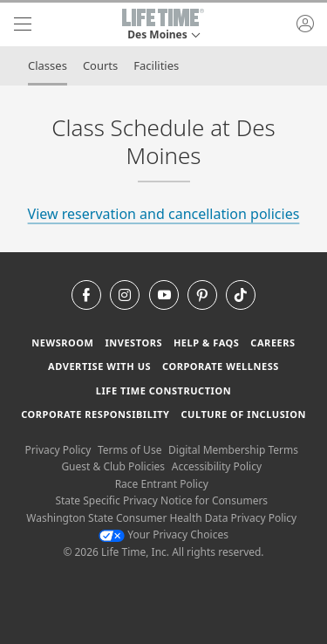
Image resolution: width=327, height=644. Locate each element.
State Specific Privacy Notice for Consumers (161, 500)
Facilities (156, 65)
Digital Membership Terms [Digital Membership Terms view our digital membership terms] (233, 450)
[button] (163, 24)
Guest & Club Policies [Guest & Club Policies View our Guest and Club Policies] (113, 466)
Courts (100, 65)
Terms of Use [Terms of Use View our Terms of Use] (129, 450)
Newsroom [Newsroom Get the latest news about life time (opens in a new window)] (62, 343)
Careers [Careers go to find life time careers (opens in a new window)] (272, 343)
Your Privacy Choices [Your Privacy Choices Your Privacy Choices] (163, 534)
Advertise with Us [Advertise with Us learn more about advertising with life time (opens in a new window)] (99, 366)
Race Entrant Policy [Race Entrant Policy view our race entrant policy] (162, 484)
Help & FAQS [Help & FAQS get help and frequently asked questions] (207, 343)
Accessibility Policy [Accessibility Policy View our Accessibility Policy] (217, 466)
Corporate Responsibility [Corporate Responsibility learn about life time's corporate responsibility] (95, 414)
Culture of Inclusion (243, 414)
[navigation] (23, 24)
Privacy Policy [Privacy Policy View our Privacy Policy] (58, 450)
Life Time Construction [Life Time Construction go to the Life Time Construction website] (163, 391)
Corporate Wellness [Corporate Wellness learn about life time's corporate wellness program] (221, 366)
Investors (133, 343)
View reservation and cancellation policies (164, 214)
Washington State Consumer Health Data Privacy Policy (161, 518)
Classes (48, 65)
